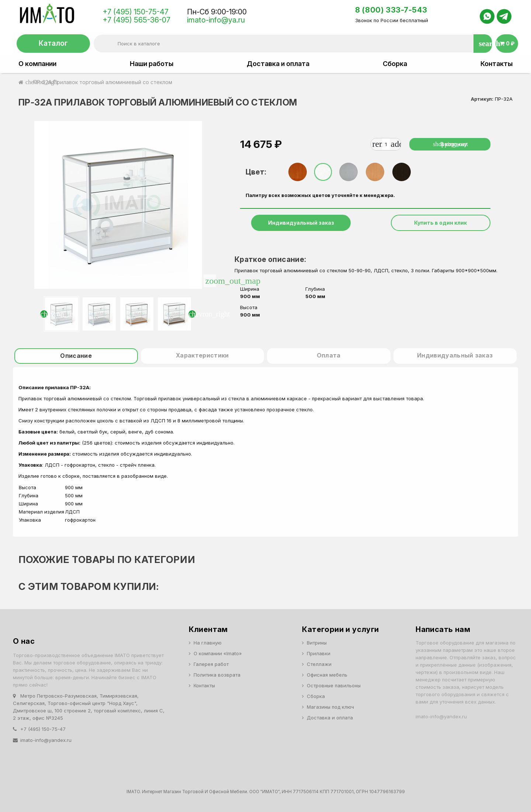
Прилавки (319, 653)
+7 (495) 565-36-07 (136, 20)
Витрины (317, 643)
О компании (37, 64)
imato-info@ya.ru (216, 20)
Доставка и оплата (278, 64)
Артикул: (482, 99)
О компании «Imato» (218, 653)
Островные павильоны (334, 685)
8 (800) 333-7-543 (391, 10)
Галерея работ (211, 664)
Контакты (497, 64)
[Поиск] (293, 44)
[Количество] (386, 144)
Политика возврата (217, 675)
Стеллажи (319, 664)
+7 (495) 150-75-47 (136, 12)
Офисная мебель (327, 675)
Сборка (395, 64)
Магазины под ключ (330, 707)
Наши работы (152, 64)
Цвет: (256, 172)
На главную (208, 643)
